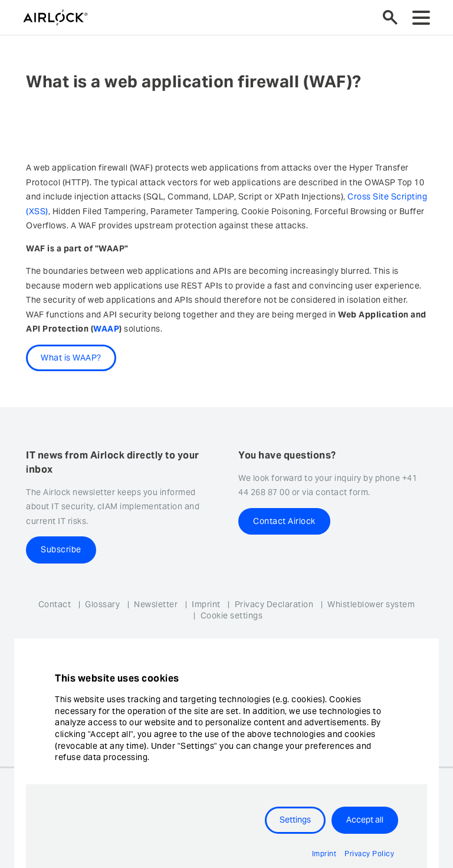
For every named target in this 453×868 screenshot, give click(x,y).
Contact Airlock (284, 521)
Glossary (102, 604)
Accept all (365, 820)
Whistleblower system (371, 604)
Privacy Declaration (274, 604)
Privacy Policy (369, 854)
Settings (295, 820)
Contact (55, 604)
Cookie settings (232, 615)
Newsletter (156, 604)
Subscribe (61, 549)
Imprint (206, 604)
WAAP (106, 329)
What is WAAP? (71, 358)
